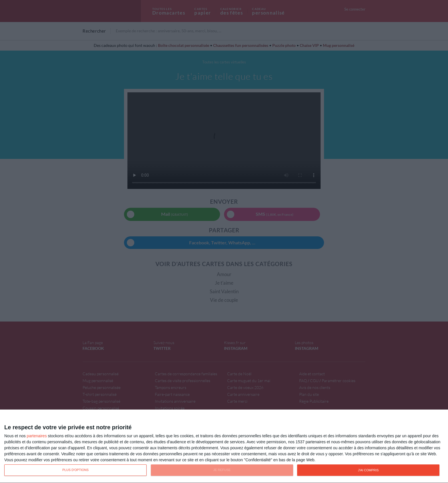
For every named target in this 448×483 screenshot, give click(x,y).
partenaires (37, 436)
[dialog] (224, 446)
